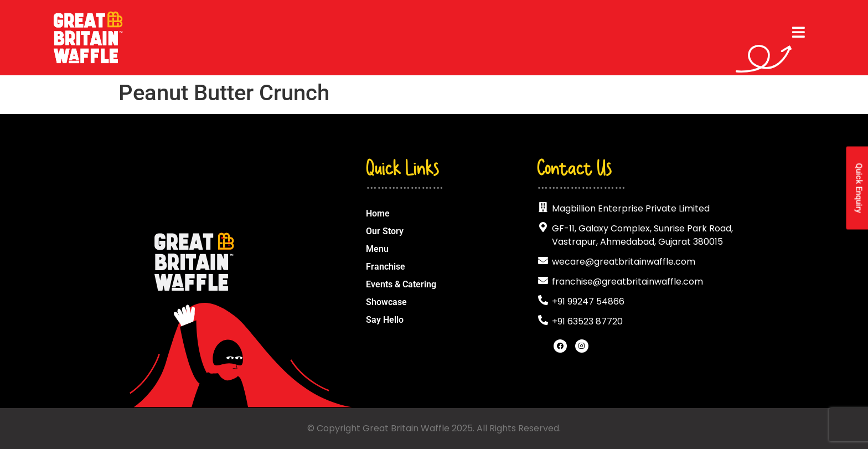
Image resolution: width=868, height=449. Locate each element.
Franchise (386, 267)
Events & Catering (401, 284)
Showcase (386, 302)
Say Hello (385, 320)
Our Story (385, 231)
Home (378, 213)
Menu (377, 249)
